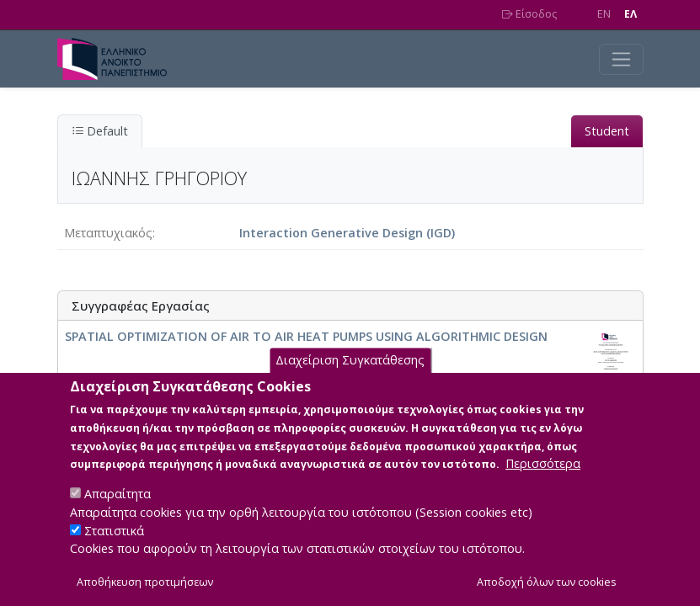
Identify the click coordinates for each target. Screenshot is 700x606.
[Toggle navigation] (621, 59)
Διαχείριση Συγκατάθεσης (350, 381)
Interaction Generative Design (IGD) (347, 233)
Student (607, 131)
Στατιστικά (114, 551)
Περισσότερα (543, 484)
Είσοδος (529, 14)
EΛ (631, 14)
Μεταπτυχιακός (108, 233)
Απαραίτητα (118, 515)
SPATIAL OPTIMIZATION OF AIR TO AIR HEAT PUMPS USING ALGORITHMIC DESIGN (306, 336)
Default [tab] (100, 131)
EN (604, 14)
